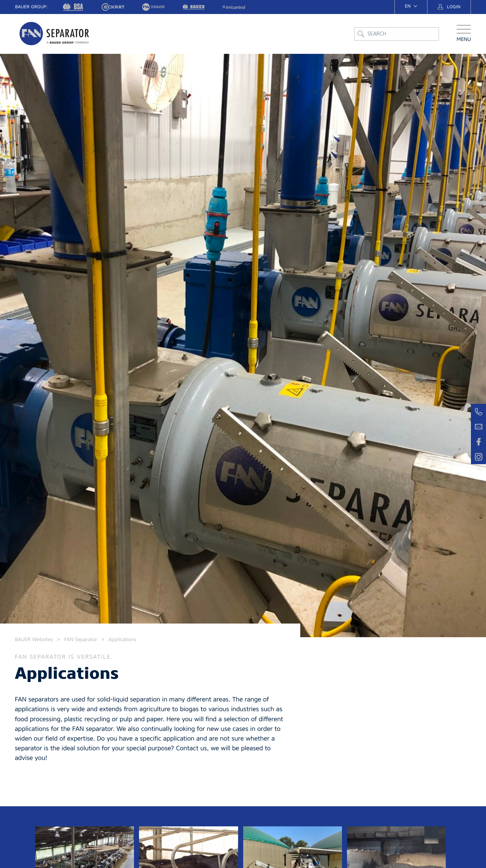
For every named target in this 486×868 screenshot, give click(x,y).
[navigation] (411, 6)
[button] (464, 34)
